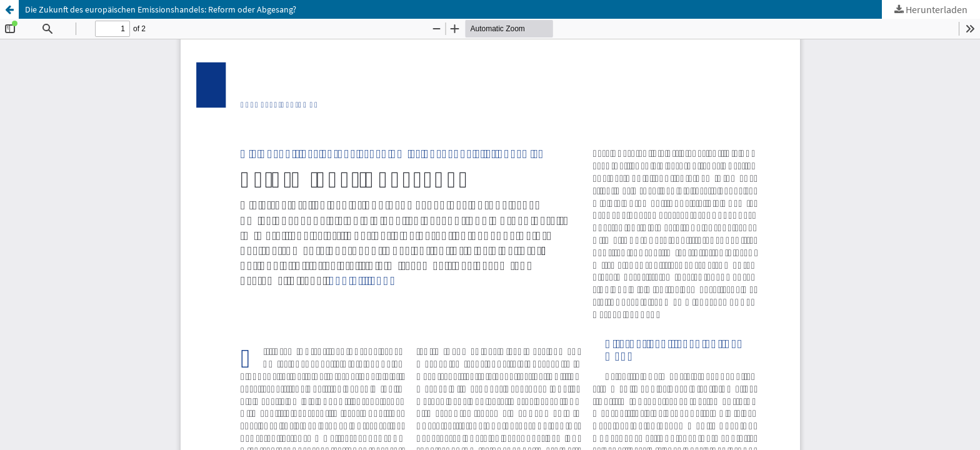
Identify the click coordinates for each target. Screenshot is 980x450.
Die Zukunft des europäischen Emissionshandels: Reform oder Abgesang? (161, 9)
